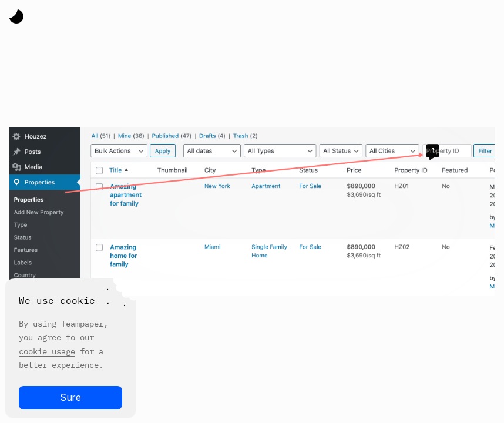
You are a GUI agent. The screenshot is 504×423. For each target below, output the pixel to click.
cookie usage (47, 351)
